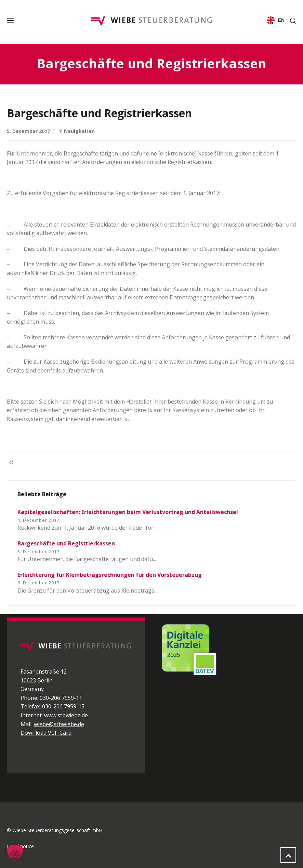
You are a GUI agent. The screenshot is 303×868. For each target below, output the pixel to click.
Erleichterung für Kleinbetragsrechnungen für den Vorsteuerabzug (110, 575)
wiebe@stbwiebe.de (59, 724)
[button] (15, 853)
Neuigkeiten (79, 131)
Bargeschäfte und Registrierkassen (66, 543)
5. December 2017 (28, 131)
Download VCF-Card (46, 733)
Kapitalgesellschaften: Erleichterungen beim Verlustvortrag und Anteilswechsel (128, 512)
